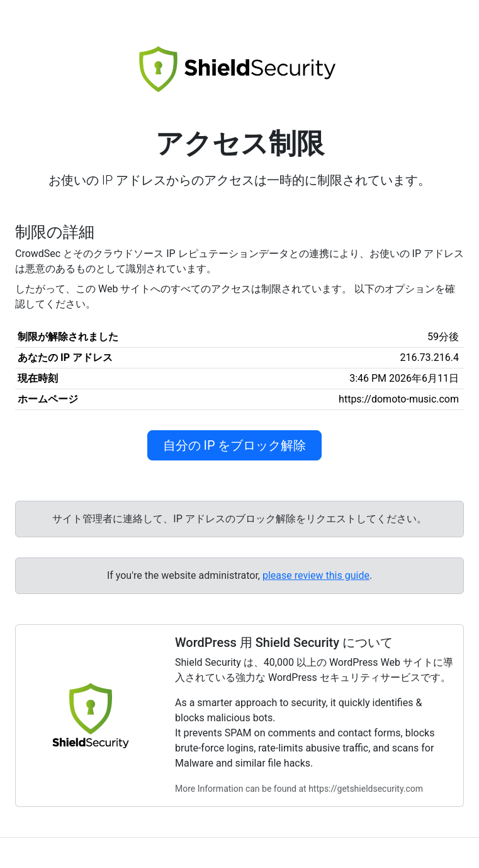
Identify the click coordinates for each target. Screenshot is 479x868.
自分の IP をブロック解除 (235, 445)
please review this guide (316, 575)
